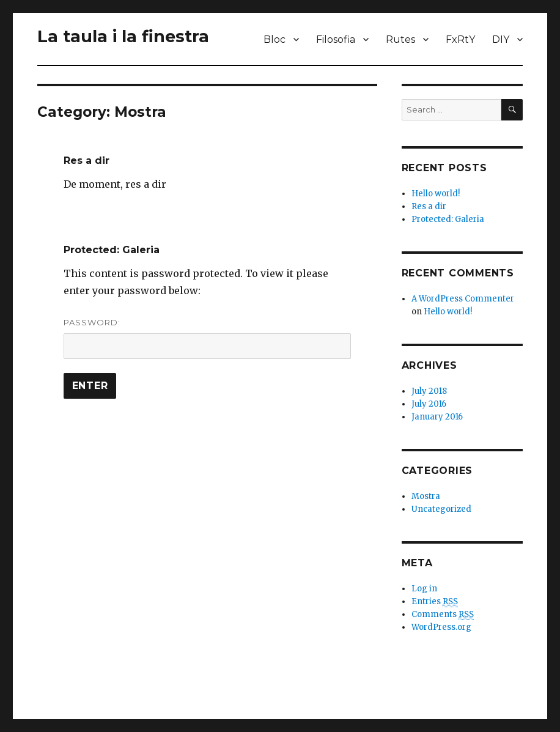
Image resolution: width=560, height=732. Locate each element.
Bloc (274, 39)
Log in (424, 589)
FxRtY (460, 39)
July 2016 (429, 404)
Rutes (400, 39)
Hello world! (436, 194)
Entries (435, 602)
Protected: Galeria (112, 250)
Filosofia (336, 39)
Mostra (426, 496)
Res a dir (87, 161)
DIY (501, 39)
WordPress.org (441, 627)
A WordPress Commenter (463, 299)
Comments (443, 615)
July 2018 (429, 391)
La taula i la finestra (123, 36)
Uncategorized (441, 509)
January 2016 (437, 417)
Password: (208, 338)
